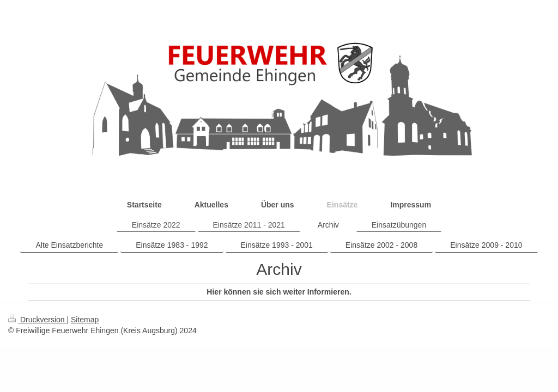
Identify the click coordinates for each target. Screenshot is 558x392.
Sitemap (85, 320)
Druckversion (37, 320)
